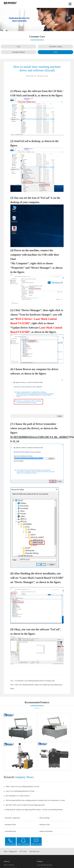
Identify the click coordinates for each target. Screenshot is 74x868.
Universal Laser (34, 851)
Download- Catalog (55, 47)
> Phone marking (44, 818)
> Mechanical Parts (10, 825)
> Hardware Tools (44, 825)
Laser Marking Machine (45, 865)
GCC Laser (23, 851)
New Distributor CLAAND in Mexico (18, 796)
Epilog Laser (13, 851)
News (56, 52)
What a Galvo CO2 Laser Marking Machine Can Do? (23, 787)
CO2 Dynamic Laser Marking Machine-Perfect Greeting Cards (35, 681)
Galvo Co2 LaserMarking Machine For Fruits (20, 791)
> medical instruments (45, 831)
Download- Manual (19, 52)
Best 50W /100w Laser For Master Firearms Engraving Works (25, 805)
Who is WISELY (9, 865)
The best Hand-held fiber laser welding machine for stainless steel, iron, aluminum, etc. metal (35, 800)
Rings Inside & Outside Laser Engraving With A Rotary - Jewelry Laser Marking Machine (34, 810)
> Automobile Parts (10, 831)
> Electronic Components (12, 818)
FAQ (18, 47)
